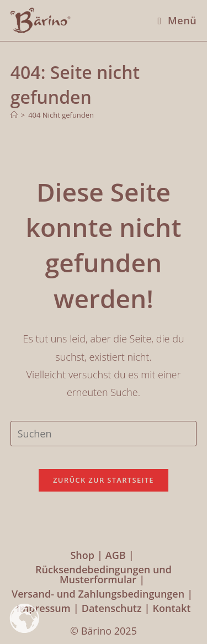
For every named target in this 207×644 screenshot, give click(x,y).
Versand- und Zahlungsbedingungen (98, 594)
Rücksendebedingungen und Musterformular (104, 574)
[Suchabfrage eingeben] (104, 434)
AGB (116, 555)
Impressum (44, 608)
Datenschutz (112, 608)
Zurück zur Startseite (104, 480)
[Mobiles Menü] (173, 20)
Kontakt (171, 608)
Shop (82, 555)
